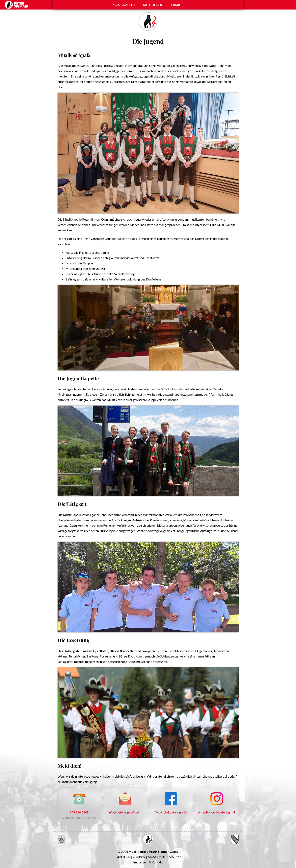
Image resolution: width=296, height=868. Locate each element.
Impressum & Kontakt (148, 862)
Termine (176, 5)
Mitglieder (152, 5)
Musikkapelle (124, 5)
